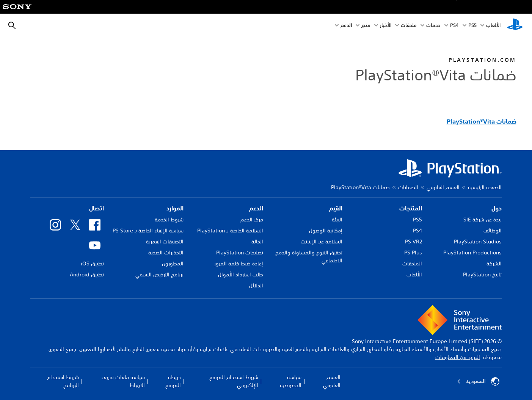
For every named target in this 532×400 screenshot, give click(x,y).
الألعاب (493, 26)
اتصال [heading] (97, 208)
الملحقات (412, 264)
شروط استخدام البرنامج (63, 381)
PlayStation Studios (478, 242)
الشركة (494, 264)
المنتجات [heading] (411, 208)
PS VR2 (414, 242)
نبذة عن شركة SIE (483, 220)
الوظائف (493, 231)
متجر (366, 26)
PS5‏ (472, 26)
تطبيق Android (87, 275)
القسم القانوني (443, 187)
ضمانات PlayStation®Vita (482, 121)
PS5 (417, 220)
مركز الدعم (252, 220)
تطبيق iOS (92, 264)
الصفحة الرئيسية (485, 187)
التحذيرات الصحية (166, 253)
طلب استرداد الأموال (241, 275)
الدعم (346, 26)
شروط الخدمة (169, 220)
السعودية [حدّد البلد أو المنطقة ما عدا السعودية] (478, 381)
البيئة (337, 220)
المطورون (173, 264)
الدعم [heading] (256, 208)
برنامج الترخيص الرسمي (159, 275)
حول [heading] (497, 208)
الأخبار (386, 26)
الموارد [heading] (175, 208)
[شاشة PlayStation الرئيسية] (515, 26)
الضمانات (408, 187)
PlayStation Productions (472, 253)
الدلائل (256, 285)
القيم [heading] (336, 208)
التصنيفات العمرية (165, 242)
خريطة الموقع (173, 381)
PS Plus (413, 253)
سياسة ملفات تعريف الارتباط (123, 381)
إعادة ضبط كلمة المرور (239, 264)
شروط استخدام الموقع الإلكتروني (234, 381)
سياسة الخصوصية (291, 381)
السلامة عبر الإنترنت (322, 242)
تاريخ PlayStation (482, 275)
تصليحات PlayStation (240, 253)
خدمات (433, 26)
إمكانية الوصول (326, 231)
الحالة (257, 242)
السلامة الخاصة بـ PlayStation (230, 231)
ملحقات (409, 26)
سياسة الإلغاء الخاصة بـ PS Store (148, 231)
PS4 (454, 26)
